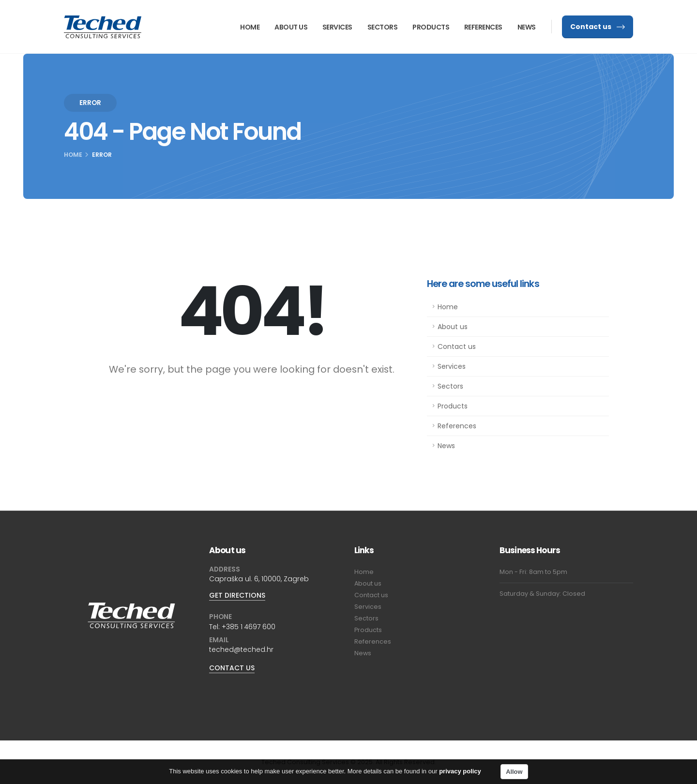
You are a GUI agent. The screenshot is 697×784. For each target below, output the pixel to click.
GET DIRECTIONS (237, 595)
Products (431, 27)
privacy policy (460, 774)
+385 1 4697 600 (249, 627)
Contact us (598, 27)
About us (291, 27)
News (527, 27)
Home (250, 27)
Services (337, 27)
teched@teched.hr (241, 649)
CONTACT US (232, 668)
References (483, 27)
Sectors (383, 27)
